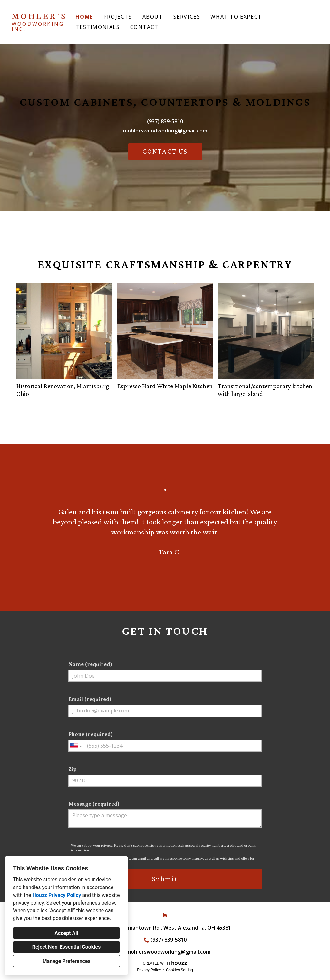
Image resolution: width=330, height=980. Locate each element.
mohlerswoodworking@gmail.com (165, 131)
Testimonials (97, 27)
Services (187, 17)
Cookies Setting (180, 970)
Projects (118, 17)
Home (84, 17)
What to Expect (236, 17)
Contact (144, 27)
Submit (165, 879)
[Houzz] (165, 915)
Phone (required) (165, 741)
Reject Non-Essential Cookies (67, 947)
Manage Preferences (66, 961)
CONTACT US (165, 151)
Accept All (66, 933)
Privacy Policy (149, 970)
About (153, 17)
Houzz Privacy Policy (57, 895)
